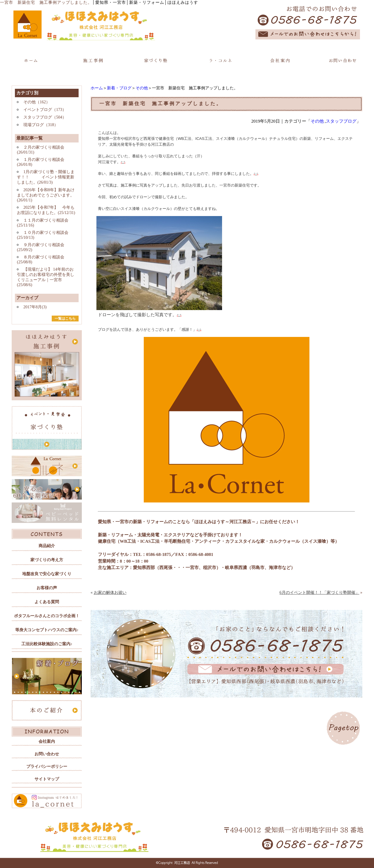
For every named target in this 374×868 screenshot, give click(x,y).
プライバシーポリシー (47, 767)
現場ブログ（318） (41, 125)
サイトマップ (47, 779)
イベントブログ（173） (45, 110)
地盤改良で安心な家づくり (47, 574)
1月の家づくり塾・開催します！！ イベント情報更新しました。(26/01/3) (46, 177)
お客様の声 (47, 588)
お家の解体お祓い (110, 593)
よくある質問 (47, 602)
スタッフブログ (341, 121)
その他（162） (37, 102)
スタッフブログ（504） (45, 117)
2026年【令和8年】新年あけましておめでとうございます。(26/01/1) (46, 195)
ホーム (97, 88)
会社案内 (47, 741)
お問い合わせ (47, 754)
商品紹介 (47, 546)
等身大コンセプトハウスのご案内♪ (47, 630)
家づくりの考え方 (47, 560)
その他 (142, 88)
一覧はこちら (65, 319)
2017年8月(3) (35, 307)
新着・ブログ (119, 88)
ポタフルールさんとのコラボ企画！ (47, 616)
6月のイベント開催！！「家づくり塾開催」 (320, 593)
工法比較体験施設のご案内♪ (47, 644)
